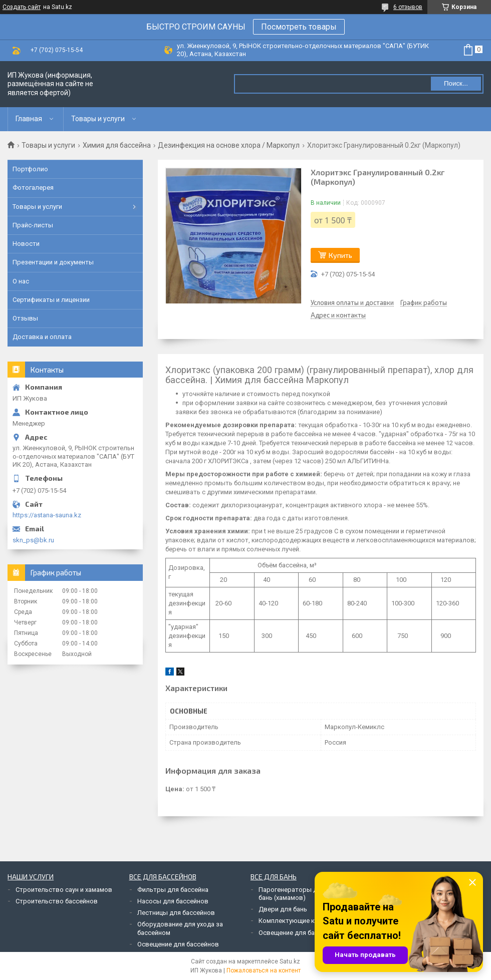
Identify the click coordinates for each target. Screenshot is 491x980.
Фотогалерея (33, 188)
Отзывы (25, 318)
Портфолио (30, 169)
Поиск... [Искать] (456, 83)
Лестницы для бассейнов (176, 913)
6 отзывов (408, 7)
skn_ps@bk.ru (33, 540)
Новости (26, 244)
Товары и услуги (98, 119)
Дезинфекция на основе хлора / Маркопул (229, 145)
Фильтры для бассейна (173, 890)
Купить (340, 255)
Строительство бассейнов (57, 901)
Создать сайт (22, 7)
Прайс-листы (33, 225)
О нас (21, 281)
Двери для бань (283, 909)
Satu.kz (290, 961)
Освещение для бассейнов (178, 944)
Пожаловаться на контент (264, 970)
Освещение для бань (290, 933)
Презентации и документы (53, 262)
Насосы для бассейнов (173, 901)
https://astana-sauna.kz (47, 515)
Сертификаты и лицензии (51, 300)
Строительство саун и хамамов (64, 890)
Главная (29, 119)
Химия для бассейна (117, 145)
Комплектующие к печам (297, 921)
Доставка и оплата (42, 337)
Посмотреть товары (299, 27)
